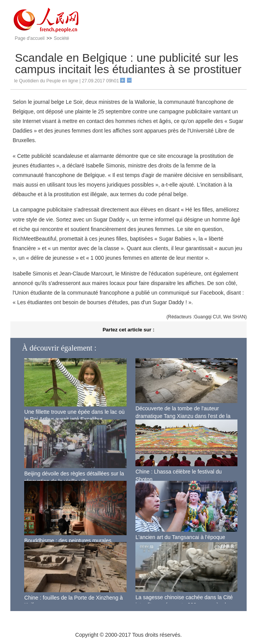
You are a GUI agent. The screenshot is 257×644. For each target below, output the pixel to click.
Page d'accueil (30, 38)
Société (61, 38)
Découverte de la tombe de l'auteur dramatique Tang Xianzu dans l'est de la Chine (183, 416)
